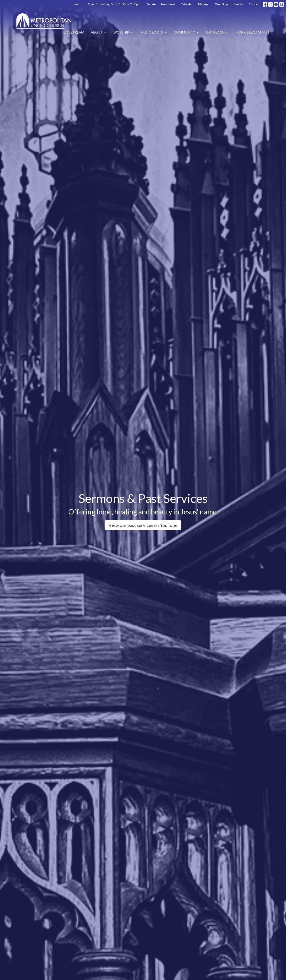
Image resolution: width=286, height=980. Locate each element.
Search (78, 4)
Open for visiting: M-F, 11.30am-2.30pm (114, 4)
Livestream (74, 32)
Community (187, 32)
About (99, 32)
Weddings (222, 4)
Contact (254, 4)
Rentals (239, 4)
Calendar (187, 4)
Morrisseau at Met (252, 32)
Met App (204, 4)
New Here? (168, 4)
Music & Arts (154, 32)
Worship (124, 32)
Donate (151, 4)
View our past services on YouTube (143, 525)
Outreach (217, 32)
